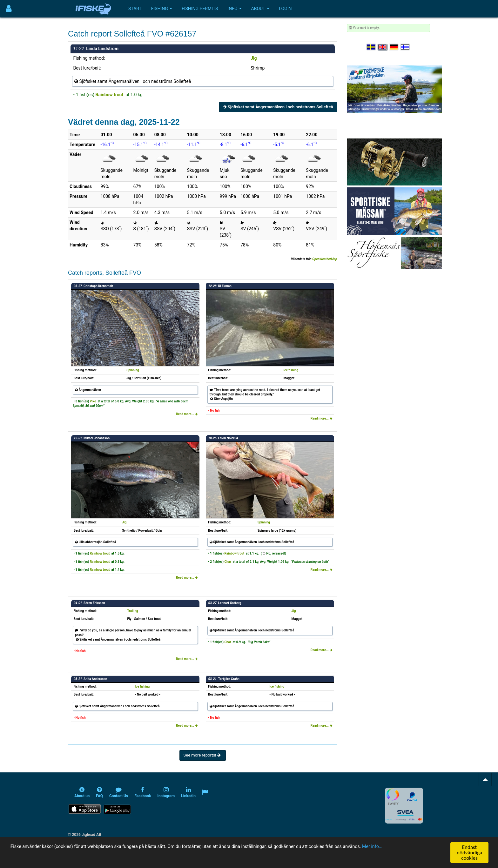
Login (285, 9)
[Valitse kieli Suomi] (405, 47)
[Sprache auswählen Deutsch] (394, 47)
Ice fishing (291, 370)
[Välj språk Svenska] (372, 47)
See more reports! (203, 755)
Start (135, 9)
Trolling (132, 611)
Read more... (187, 414)
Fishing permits (200, 9)
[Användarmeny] (9, 9)
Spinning (133, 370)
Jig (254, 58)
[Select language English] (383, 47)
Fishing (162, 9)
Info (234, 9)
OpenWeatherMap (325, 259)
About (260, 9)
